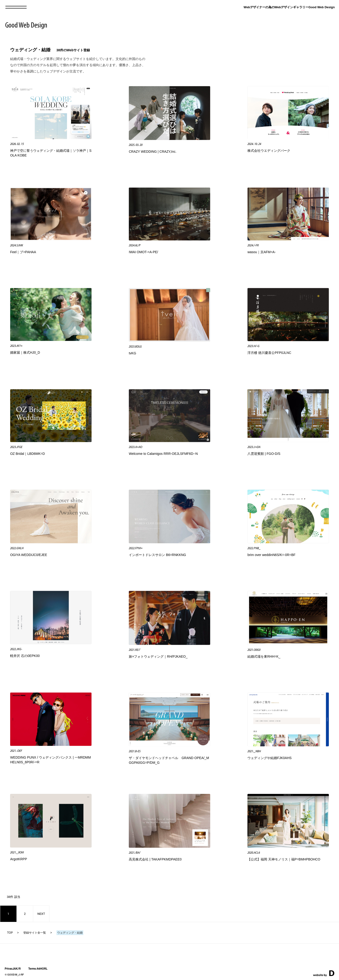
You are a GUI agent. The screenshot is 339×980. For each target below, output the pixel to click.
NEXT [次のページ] (41, 914)
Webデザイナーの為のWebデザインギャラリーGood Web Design (289, 7)
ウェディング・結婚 (30, 50)
